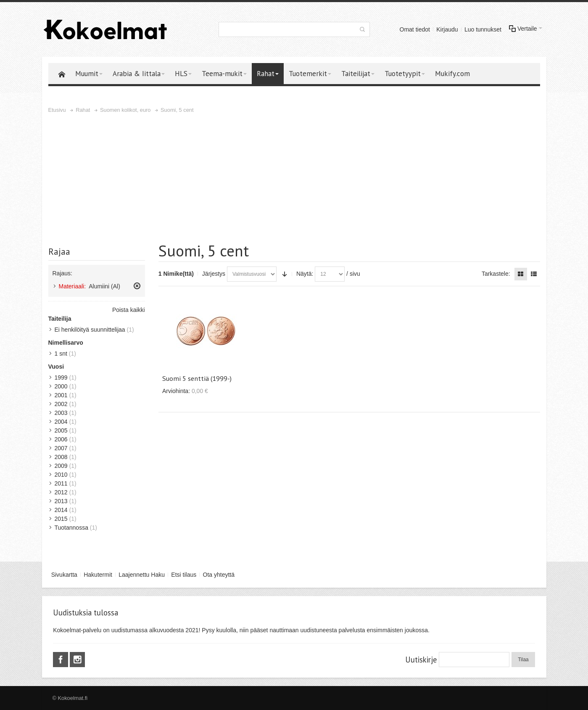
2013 (61, 501)
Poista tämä (137, 286)
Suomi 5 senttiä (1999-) (197, 378)
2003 (61, 413)
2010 (61, 475)
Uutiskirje (421, 660)
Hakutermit (98, 575)
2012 (61, 492)
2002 (61, 404)
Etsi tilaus (184, 575)
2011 (61, 483)
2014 (61, 510)
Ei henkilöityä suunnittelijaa (90, 330)
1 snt (61, 354)
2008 (61, 457)
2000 (61, 386)
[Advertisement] (294, 178)
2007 (61, 448)
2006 (61, 439)
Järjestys (214, 274)
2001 (61, 395)
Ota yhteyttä (219, 575)
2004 (61, 422)
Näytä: (305, 274)
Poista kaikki (129, 310)
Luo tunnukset (483, 29)
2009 (61, 466)
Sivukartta (64, 575)
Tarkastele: (496, 274)
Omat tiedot (415, 29)
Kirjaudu (447, 29)
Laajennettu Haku (142, 575)
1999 (61, 377)
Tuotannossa (71, 528)
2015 (61, 519)
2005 (61, 430)
